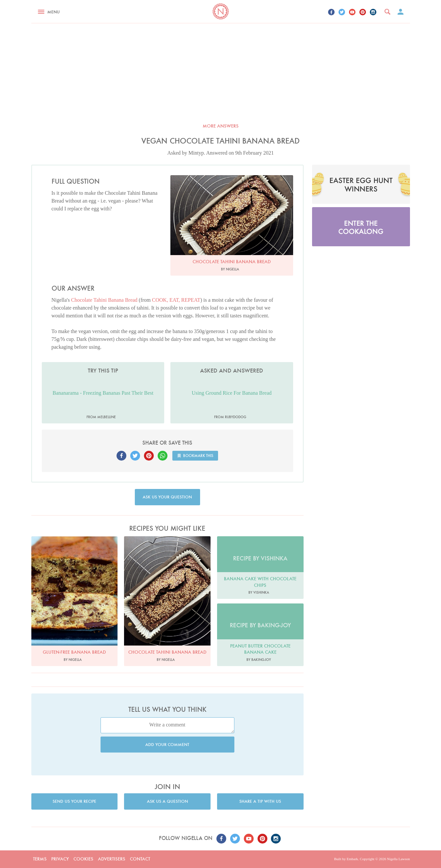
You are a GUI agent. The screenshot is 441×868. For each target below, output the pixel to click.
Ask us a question (167, 801)
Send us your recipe (74, 801)
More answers (221, 126)
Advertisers (112, 859)
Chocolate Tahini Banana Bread (104, 300)
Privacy (60, 859)
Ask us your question (167, 497)
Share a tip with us (260, 801)
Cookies (83, 859)
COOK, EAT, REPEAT (176, 300)
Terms (40, 859)
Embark (352, 859)
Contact (140, 859)
